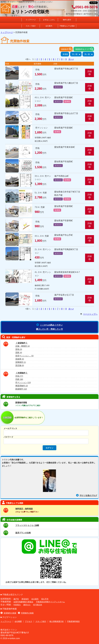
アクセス (29, 621)
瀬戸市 (16, 599)
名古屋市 (35, 599)
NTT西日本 (38, 605)
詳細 (90, 73)
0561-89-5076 (85, 7)
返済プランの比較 (23, 533)
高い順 (89, 54)
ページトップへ (90, 314)
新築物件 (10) (21, 389)
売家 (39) (19, 379)
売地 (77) (19, 376)
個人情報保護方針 (57, 621)
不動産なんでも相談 (67, 26)
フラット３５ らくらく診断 (27, 525)
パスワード (8, 437)
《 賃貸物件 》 (22, 343)
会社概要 (18, 621)
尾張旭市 (25, 599)
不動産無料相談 (73, 621)
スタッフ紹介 (31, 26)
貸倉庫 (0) (20, 359)
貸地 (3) (19, 349)
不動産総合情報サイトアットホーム (50, 602)
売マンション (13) (23, 383)
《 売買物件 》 (22, 373)
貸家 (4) (19, 353)
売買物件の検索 (26, 613)
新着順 (66, 54)
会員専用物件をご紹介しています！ (29, 418)
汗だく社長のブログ (87, 495)
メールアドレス (10, 428)
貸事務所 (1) (21, 362)
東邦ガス (27, 605)
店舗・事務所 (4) (23, 346)
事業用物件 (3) (22, 386)
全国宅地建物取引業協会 (23, 602)
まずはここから (49, 20)
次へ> (71, 59)
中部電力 (17, 605)
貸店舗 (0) (20, 365)
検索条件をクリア (85, 49)
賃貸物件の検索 (8, 613)
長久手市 (45, 599)
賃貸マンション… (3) (24, 356)
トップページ (31, 20)
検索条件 (67, 49)
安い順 (77, 54)
